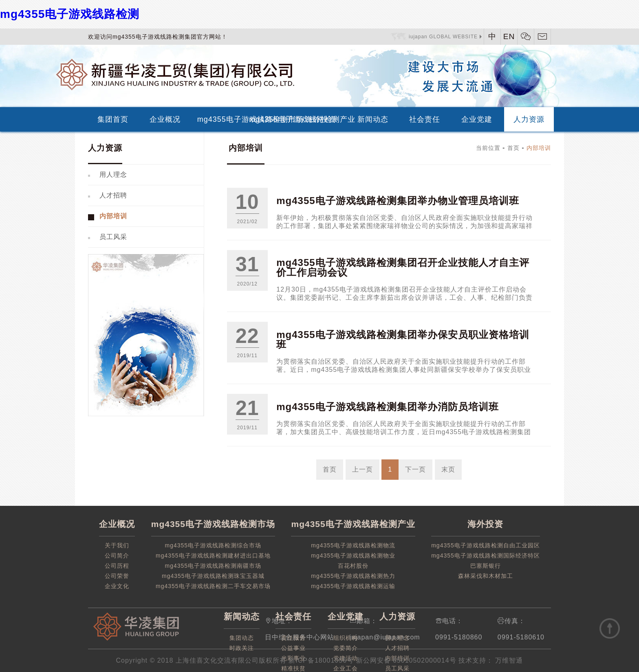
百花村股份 (353, 566)
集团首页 (113, 119)
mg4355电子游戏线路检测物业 (353, 556)
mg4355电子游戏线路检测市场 (220, 119)
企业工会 (346, 668)
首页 (513, 148)
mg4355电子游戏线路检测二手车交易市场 (213, 586)
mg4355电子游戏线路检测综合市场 (213, 545)
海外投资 (321, 119)
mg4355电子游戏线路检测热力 (353, 576)
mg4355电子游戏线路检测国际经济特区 (486, 556)
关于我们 (117, 545)
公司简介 (117, 556)
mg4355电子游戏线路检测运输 (353, 586)
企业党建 (477, 119)
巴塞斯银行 (486, 566)
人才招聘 (113, 195)
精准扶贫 (293, 668)
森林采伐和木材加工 (486, 576)
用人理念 (113, 175)
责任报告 (293, 638)
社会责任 (425, 119)
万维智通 (508, 660)
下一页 (415, 469)
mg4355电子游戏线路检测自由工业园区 (486, 545)
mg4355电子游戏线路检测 (70, 14)
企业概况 (165, 119)
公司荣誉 (117, 576)
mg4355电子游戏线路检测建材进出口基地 (213, 556)
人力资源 (529, 119)
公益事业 (293, 648)
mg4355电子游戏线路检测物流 (353, 545)
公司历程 (117, 566)
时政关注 (242, 648)
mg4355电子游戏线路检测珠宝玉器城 (213, 576)
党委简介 (346, 648)
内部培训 (113, 216)
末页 (448, 469)
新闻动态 (373, 119)
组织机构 (346, 638)
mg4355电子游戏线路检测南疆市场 (213, 566)
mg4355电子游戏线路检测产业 (271, 119)
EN (509, 36)
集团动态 (242, 638)
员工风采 (113, 237)
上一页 (362, 469)
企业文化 (117, 586)
